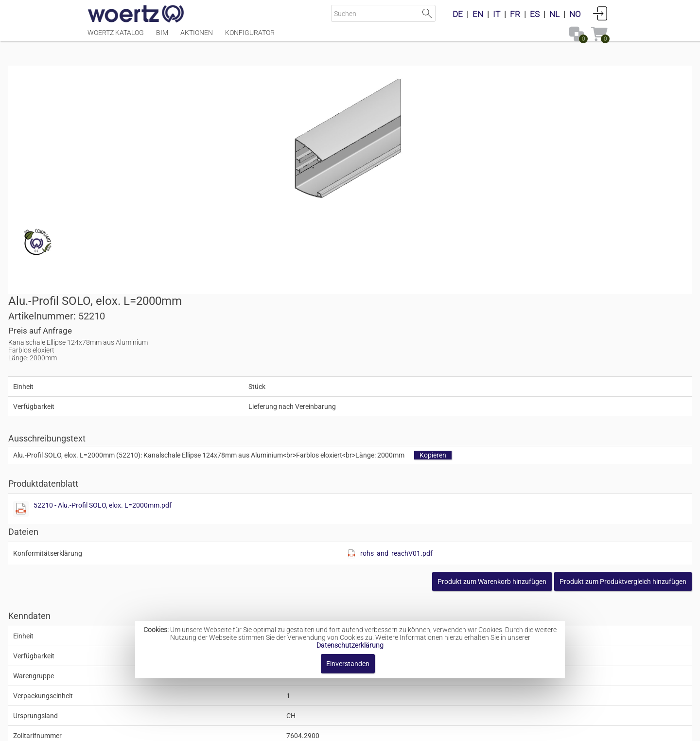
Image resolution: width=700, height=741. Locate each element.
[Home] (136, 15)
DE (458, 14)
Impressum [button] (268, 729)
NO (575, 14)
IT (497, 14)
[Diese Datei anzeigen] (367, 301)
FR (515, 14)
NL (554, 14)
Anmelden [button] (600, 13)
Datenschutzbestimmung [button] (409, 729)
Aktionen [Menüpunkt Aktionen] (197, 37)
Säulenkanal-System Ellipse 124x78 (368, 601)
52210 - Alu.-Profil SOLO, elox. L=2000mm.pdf (449, 297)
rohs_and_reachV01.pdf (534, 345)
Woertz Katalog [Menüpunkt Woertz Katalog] (116, 37)
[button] (544, 373)
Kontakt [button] (311, 729)
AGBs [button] (345, 729)
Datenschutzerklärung (350, 645)
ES (535, 14)
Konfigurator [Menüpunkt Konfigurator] (250, 37)
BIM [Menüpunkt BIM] (162, 37)
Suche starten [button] (427, 13)
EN (478, 14)
